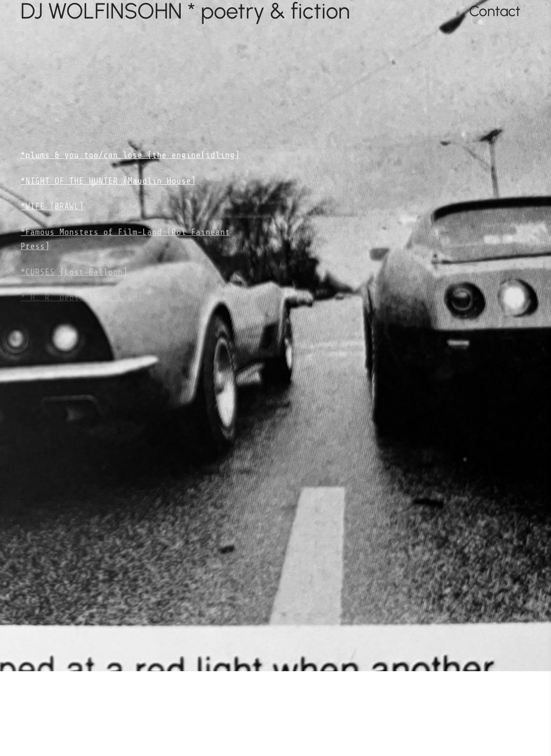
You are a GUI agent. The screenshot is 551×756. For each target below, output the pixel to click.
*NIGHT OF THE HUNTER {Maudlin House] (108, 181)
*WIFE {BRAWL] (52, 206)
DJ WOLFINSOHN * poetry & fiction (185, 11)
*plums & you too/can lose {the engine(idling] (130, 155)
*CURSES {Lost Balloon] (74, 272)
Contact (495, 11)
